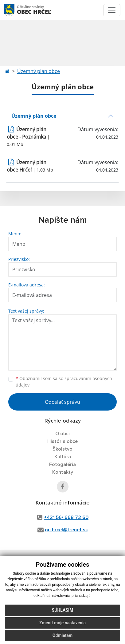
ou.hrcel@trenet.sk (66, 530)
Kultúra (63, 457)
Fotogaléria (62, 464)
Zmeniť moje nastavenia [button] (62, 623)
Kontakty (63, 472)
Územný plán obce (39, 71)
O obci (62, 434)
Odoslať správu (62, 402)
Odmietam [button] (62, 635)
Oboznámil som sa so (64, 382)
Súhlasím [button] (63, 610)
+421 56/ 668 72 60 (66, 517)
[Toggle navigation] (112, 10)
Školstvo (62, 449)
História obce (62, 441)
